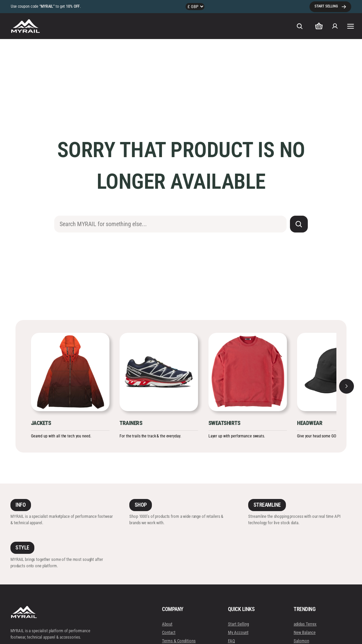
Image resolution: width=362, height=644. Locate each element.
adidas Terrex (305, 624)
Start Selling (238, 624)
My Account (238, 632)
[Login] (335, 26)
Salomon (301, 641)
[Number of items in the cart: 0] (319, 26)
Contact (169, 632)
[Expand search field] (300, 26)
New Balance (305, 632)
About (167, 624)
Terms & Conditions (179, 641)
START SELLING (326, 6)
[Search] (299, 224)
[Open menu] (350, 26)
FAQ (231, 641)
